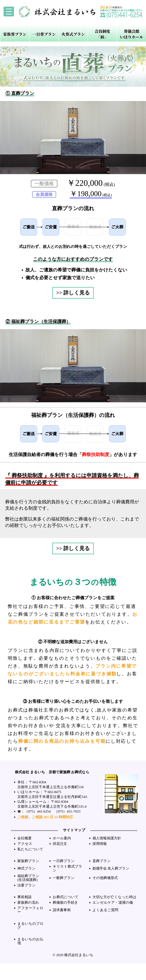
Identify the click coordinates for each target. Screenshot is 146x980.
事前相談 (24, 897)
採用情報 (100, 844)
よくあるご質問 (105, 910)
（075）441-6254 (38, 811)
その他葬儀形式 (105, 878)
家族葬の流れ (28, 902)
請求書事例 (62, 910)
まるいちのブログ (30, 926)
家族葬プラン (15, 34)
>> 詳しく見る (73, 293)
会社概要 (24, 838)
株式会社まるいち (79, 955)
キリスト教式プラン (67, 868)
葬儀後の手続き (65, 902)
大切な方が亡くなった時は (114, 897)
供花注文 (60, 844)
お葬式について (66, 897)
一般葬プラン (64, 878)
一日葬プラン (44, 34)
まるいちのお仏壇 (30, 941)
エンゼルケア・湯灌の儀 (113, 902)
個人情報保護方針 (107, 838)
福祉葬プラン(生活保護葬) (28, 878)
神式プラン (27, 868)
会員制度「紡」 (102, 34)
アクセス (25, 844)
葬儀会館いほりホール (132, 34)
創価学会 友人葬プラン (111, 868)
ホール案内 (62, 838)
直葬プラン (102, 861)
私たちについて (30, 849)
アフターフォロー (30, 910)
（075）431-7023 (67, 811)
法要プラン (27, 885)
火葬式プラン (73, 34)
